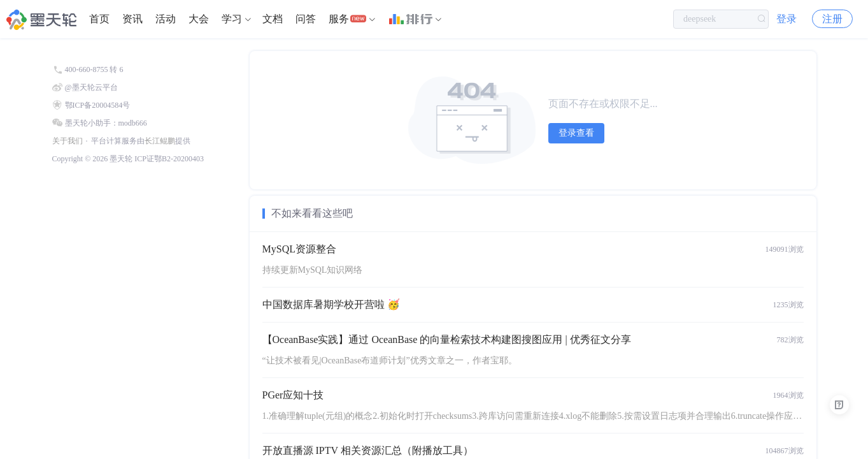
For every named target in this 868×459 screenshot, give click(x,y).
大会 (199, 19)
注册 (832, 19)
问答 (306, 19)
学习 (232, 19)
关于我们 (68, 141)
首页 (99, 19)
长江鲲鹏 (160, 141)
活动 (166, 19)
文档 (273, 19)
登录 (786, 19)
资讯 (132, 19)
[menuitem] (99, 19)
